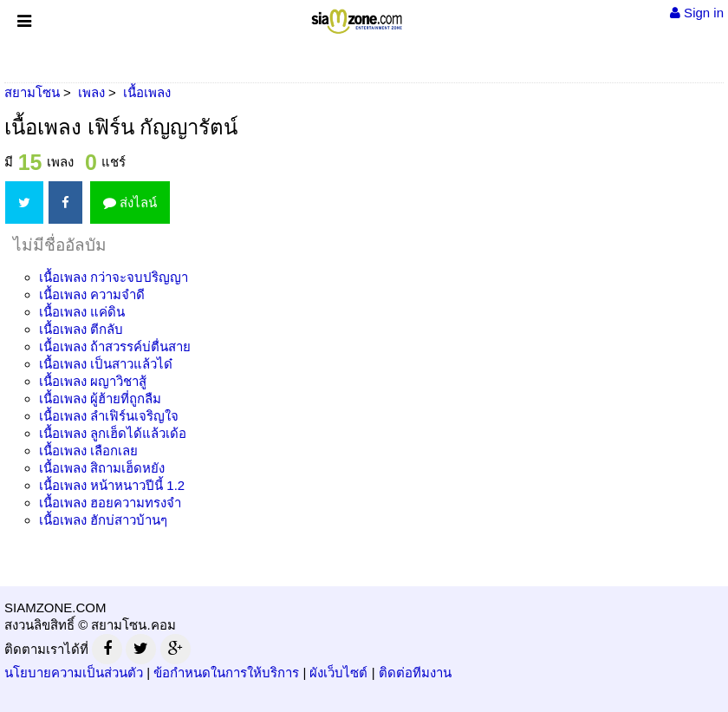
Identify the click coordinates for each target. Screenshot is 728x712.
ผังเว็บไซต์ (338, 673)
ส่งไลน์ (130, 202)
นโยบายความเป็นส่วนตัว (74, 673)
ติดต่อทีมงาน (415, 673)
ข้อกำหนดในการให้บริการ (226, 673)
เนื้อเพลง (114, 277)
